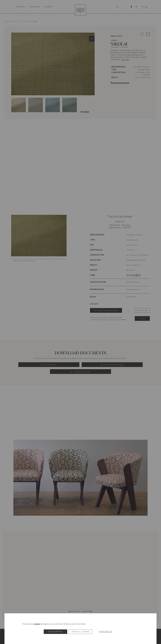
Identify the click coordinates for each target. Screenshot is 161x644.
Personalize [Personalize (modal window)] (106, 632)
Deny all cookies (81, 632)
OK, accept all (55, 632)
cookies (37, 624)
